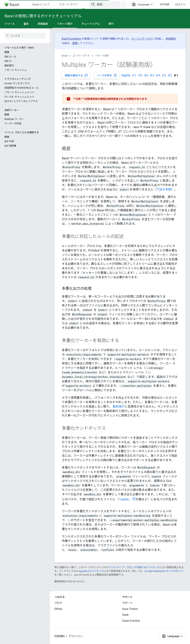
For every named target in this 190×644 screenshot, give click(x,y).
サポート (127, 603)
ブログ (58, 603)
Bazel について (41, 4)
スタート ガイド (68, 4)
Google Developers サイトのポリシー (165, 571)
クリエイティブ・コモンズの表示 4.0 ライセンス (133, 567)
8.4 (158, 75)
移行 (111, 24)
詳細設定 (43, 24)
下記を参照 (164, 189)
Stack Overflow (131, 621)
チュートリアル (91, 24)
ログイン (180, 4)
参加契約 (171, 39)
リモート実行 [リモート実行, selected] (65, 24)
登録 (75, 43)
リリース (10, 24)
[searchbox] (25, 36)
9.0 (140, 75)
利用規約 (60, 636)
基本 (26, 24)
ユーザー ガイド (81, 56)
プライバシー (76, 636)
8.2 (170, 75)
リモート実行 (102, 56)
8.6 (146, 75)
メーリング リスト (142, 39)
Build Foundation (72, 39)
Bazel (65, 56)
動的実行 (119, 407)
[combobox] (108, 4)
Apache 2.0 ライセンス (91, 571)
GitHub (165, 4)
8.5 (152, 75)
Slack (125, 615)
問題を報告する (76, 75)
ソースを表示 (107, 75)
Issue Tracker (130, 609)
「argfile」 (125, 499)
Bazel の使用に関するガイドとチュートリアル (43, 16)
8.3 (164, 75)
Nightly (126, 75)
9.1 (134, 75)
